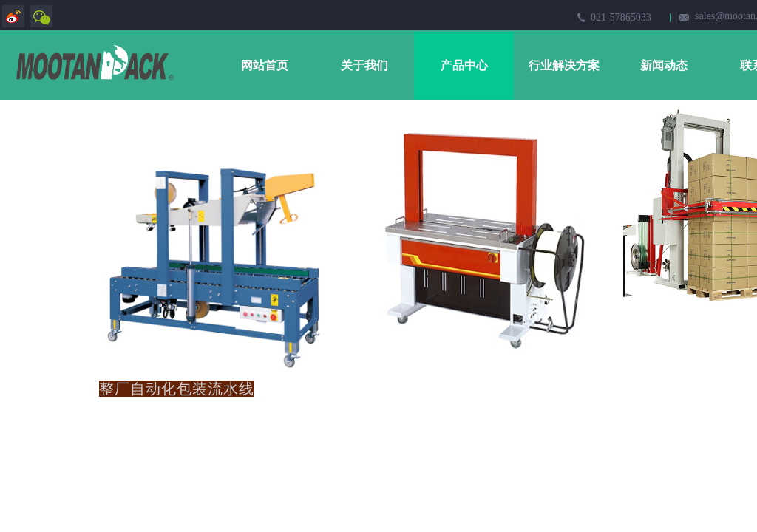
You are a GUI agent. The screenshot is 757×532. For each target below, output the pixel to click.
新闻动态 (664, 65)
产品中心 (464, 65)
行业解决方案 (564, 65)
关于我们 (364, 65)
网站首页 (265, 65)
